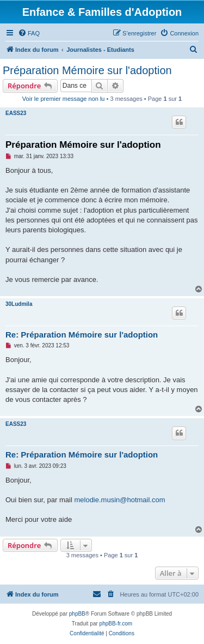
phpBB (77, 614)
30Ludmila (19, 304)
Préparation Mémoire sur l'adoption (87, 70)
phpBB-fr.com (116, 624)
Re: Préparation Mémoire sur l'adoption (82, 335)
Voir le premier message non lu (64, 99)
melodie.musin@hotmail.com (119, 500)
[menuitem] (29, 33)
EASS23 (16, 113)
